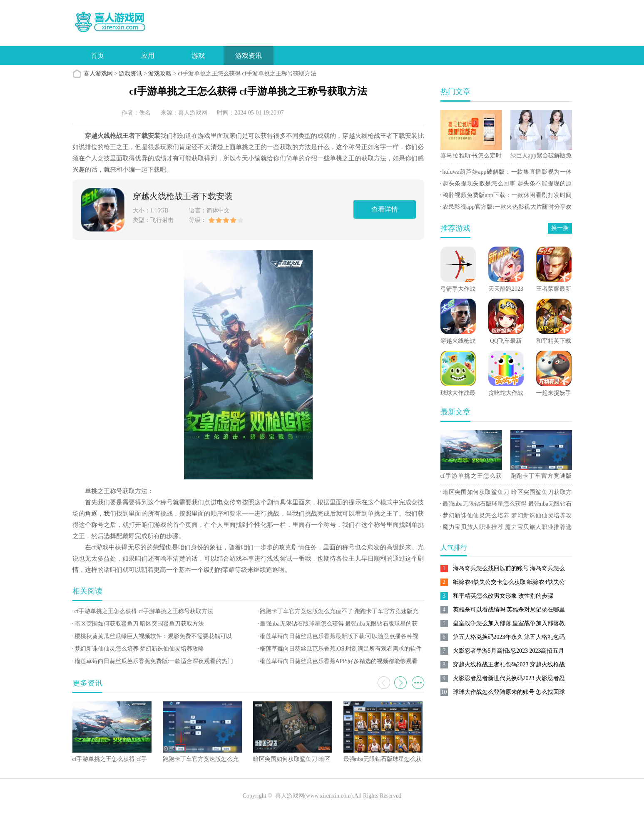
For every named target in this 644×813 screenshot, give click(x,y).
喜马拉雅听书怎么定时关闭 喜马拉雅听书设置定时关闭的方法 (471, 157)
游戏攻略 (160, 74)
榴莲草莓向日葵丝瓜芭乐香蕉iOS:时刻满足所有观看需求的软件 (341, 649)
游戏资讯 (249, 56)
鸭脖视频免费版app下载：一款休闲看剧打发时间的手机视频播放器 (506, 197)
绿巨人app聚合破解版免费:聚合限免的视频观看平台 (541, 157)
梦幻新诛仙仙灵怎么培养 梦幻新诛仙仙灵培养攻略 (139, 649)
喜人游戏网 (98, 74)
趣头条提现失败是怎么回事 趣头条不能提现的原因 (506, 185)
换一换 (560, 228)
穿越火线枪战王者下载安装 (183, 196)
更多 (418, 683)
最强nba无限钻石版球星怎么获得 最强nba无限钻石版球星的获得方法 (506, 505)
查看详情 (385, 209)
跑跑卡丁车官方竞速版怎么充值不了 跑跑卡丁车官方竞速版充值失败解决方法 (541, 477)
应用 (148, 56)
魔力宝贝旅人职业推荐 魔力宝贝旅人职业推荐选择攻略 (506, 529)
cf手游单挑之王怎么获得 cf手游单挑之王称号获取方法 (144, 611)
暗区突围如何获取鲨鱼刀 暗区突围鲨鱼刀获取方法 (139, 624)
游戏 (198, 56)
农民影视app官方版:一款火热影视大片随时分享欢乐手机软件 (506, 208)
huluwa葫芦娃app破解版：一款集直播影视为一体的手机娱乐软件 (506, 173)
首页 (97, 56)
